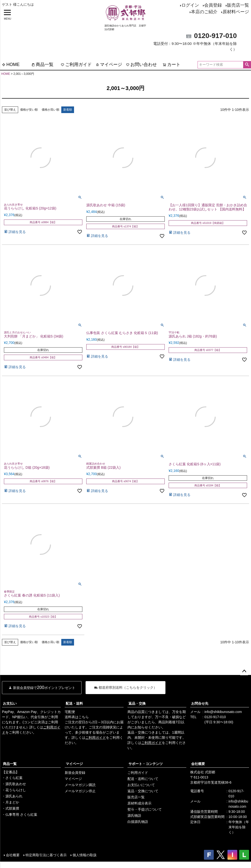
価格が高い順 (50, 110)
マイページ (109, 65)
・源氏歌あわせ (14, 784)
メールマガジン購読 (80, 785)
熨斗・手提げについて (145, 809)
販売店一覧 (238, 5)
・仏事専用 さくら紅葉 (20, 815)
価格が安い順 (29, 110)
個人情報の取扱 (85, 855)
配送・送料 (74, 703)
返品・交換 (137, 703)
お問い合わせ (141, 65)
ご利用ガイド (76, 65)
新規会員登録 (75, 773)
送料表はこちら (77, 717)
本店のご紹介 (204, 12)
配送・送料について (143, 779)
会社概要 (198, 764)
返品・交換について (143, 791)
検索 (247, 65)
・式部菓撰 (11, 808)
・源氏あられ (12, 796)
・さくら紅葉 (12, 778)
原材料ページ (236, 12)
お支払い (10, 703)
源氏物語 (134, 816)
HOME (11, 65)
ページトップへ (244, 671)
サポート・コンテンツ (146, 764)
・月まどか (11, 802)
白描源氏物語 (138, 822)
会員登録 (213, 5)
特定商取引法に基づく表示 (46, 855)
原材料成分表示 (139, 803)
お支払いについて (141, 785)
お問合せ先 (200, 703)
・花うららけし (14, 790)
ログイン (190, 5)
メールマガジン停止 (80, 791)
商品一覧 (42, 65)
